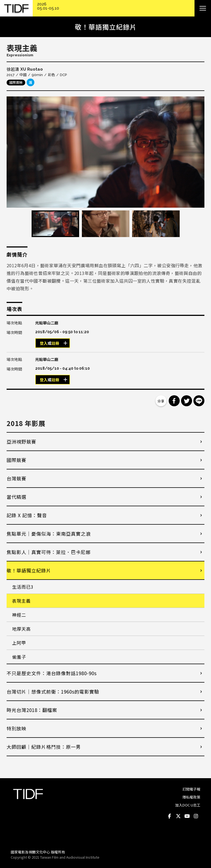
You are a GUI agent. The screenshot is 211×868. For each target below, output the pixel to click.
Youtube (187, 816)
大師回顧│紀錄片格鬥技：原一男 (44, 747)
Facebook (170, 816)
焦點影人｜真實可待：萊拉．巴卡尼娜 (49, 552)
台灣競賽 (16, 478)
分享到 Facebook (174, 401)
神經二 (19, 615)
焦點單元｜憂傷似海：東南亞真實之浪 (49, 534)
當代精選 (16, 497)
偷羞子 (19, 657)
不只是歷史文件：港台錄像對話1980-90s (52, 673)
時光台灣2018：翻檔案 (32, 710)
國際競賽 (16, 460)
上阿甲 (19, 643)
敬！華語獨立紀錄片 (29, 570)
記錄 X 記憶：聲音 (27, 515)
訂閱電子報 (191, 789)
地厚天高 (21, 629)
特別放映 (16, 728)
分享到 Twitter (187, 401)
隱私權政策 (191, 797)
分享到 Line (199, 401)
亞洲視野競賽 (21, 442)
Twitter (178, 816)
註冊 (55, 343)
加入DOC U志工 (188, 805)
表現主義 (21, 601)
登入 (44, 343)
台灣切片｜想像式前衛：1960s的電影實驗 (53, 692)
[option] (105, 152)
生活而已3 (23, 587)
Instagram (196, 816)
